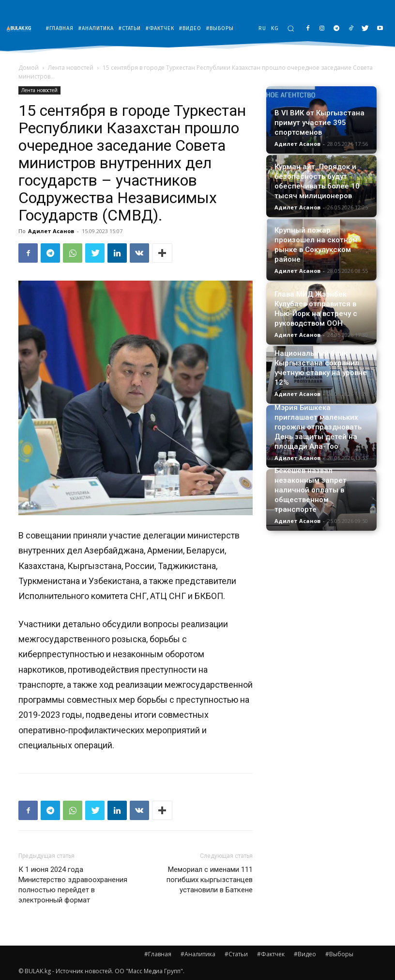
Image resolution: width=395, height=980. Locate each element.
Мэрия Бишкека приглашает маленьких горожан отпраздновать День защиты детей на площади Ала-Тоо (318, 427)
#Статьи (236, 954)
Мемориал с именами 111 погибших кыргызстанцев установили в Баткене (210, 880)
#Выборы (339, 954)
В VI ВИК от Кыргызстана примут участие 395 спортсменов (319, 123)
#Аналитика (198, 954)
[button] (291, 28)
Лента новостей (71, 68)
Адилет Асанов (51, 231)
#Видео (305, 954)
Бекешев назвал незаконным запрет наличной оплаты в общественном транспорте (311, 490)
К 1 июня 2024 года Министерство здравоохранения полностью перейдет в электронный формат (73, 885)
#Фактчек (271, 954)
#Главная (158, 954)
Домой (29, 68)
